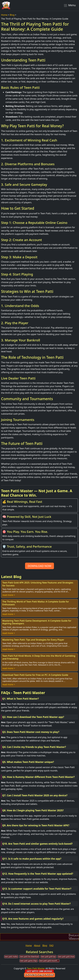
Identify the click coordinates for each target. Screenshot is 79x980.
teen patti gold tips (48, 957)
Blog (12, 15)
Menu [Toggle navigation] (70, 5)
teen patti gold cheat (66, 957)
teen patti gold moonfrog (49, 961)
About (37, 945)
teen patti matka (11, 957)
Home (4, 15)
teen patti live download (29, 957)
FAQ (51, 945)
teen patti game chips (29, 961)
